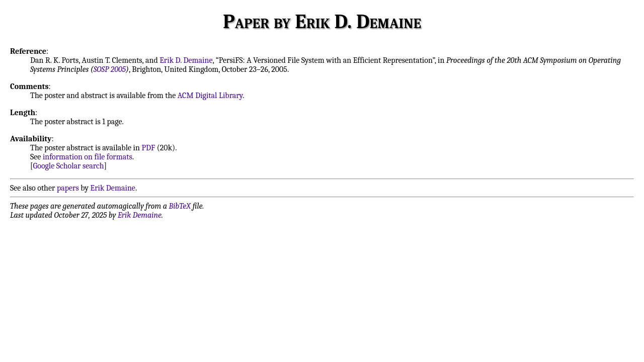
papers (68, 188)
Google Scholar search (69, 166)
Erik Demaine (113, 188)
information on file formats (88, 157)
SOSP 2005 (110, 69)
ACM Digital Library (210, 96)
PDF (148, 148)
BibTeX (180, 206)
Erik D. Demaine (186, 60)
